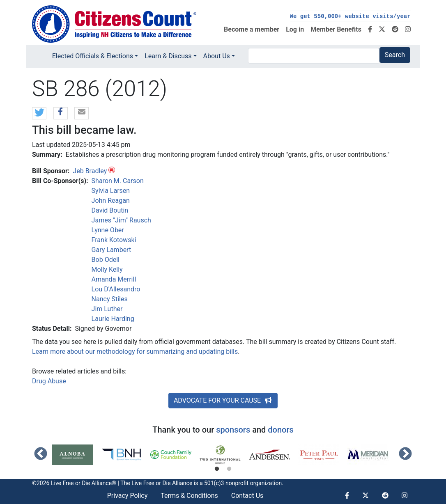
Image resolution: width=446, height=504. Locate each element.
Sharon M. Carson (118, 181)
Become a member (252, 29)
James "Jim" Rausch (121, 220)
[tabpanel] (76, 455)
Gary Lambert (111, 250)
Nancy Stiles (110, 299)
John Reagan (111, 200)
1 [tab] (217, 469)
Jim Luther (107, 309)
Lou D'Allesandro (116, 289)
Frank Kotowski (114, 240)
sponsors (233, 430)
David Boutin (110, 210)
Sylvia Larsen (111, 191)
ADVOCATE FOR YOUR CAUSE (223, 400)
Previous (41, 454)
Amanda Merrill (114, 279)
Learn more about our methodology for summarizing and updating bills (135, 352)
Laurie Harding (113, 319)
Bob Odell (106, 260)
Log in (295, 29)
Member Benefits (336, 29)
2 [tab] (229, 469)
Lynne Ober (108, 230)
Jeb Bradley (90, 171)
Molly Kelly (107, 269)
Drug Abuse (49, 381)
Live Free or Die (151, 483)
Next (405, 454)
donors (280, 430)
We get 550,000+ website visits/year (350, 16)
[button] (39, 114)
